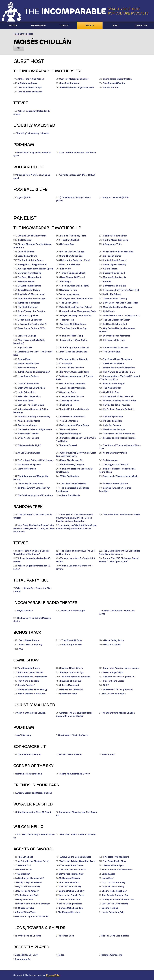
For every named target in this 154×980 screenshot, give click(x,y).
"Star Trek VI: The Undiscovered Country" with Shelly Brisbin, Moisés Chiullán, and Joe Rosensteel (74, 518)
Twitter (19, 48)
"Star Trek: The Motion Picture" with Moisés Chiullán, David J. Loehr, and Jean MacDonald (34, 529)
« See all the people (23, 34)
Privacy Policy (53, 975)
